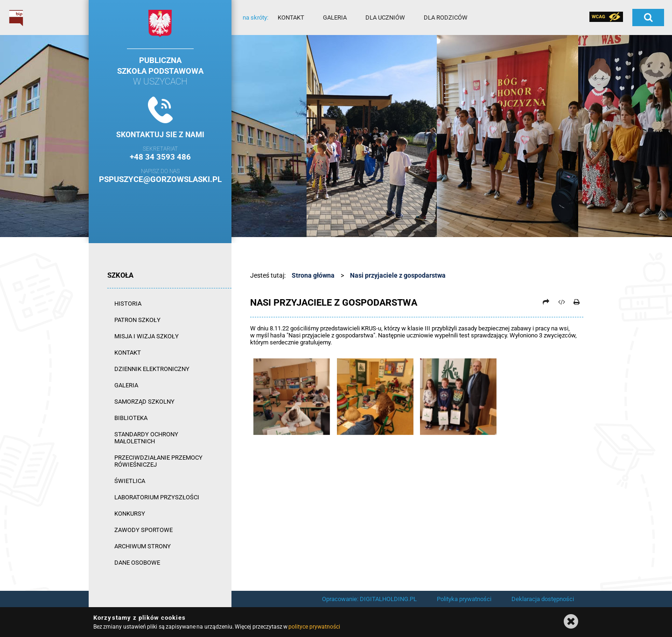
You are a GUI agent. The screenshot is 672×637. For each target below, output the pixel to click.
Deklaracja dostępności (543, 599)
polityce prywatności (314, 627)
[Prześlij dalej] (546, 302)
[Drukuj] (576, 302)
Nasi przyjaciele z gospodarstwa (398, 275)
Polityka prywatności (464, 599)
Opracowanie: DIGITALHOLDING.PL (369, 599)
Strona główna (313, 275)
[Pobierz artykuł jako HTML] (561, 302)
